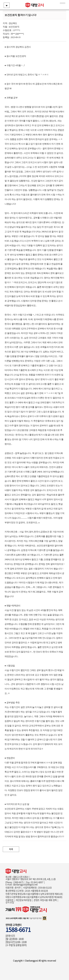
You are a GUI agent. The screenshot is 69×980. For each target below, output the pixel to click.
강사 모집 (10, 902)
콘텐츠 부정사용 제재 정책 (45, 900)
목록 (11, 849)
